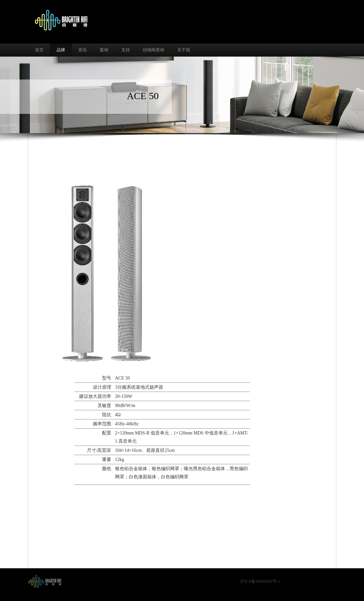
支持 (126, 50)
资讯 (82, 50)
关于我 (184, 50)
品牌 (61, 50)
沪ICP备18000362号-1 (260, 581)
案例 (104, 50)
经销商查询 (154, 50)
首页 (39, 50)
